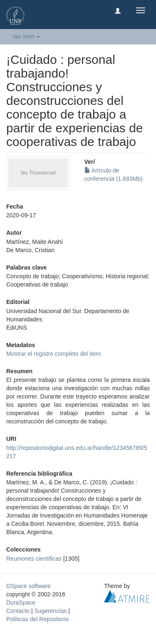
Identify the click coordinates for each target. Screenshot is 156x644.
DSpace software (28, 586)
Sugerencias (50, 611)
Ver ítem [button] (26, 36)
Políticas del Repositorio (37, 619)
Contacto (18, 611)
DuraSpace (21, 603)
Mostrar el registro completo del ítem (53, 354)
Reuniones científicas (34, 559)
